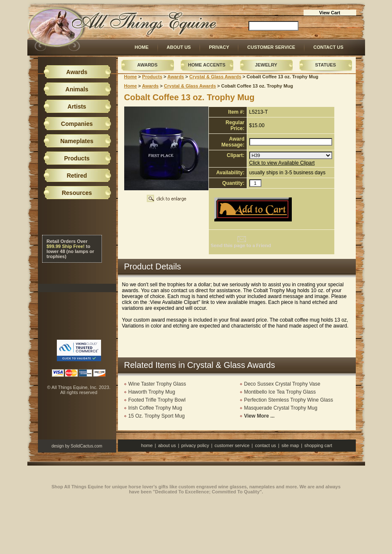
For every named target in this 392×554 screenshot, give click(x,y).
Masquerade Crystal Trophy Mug (281, 408)
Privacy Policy (195, 445)
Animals (77, 89)
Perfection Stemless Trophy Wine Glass (289, 400)
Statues (325, 65)
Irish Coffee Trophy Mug (155, 408)
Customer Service (271, 47)
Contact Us (328, 47)
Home (142, 47)
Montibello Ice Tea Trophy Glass (280, 392)
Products (152, 77)
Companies (77, 124)
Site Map (290, 445)
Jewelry (266, 65)
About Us (179, 47)
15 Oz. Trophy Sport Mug (157, 416)
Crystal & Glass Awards (216, 77)
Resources (77, 193)
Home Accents (207, 65)
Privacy (219, 47)
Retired (77, 176)
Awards (147, 65)
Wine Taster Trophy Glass (157, 384)
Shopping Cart (318, 445)
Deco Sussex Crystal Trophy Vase (282, 384)
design (57, 446)
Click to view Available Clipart (282, 163)
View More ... (259, 416)
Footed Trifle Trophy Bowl (157, 400)
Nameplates (77, 141)
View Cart (330, 13)
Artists (77, 107)
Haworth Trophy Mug (152, 392)
